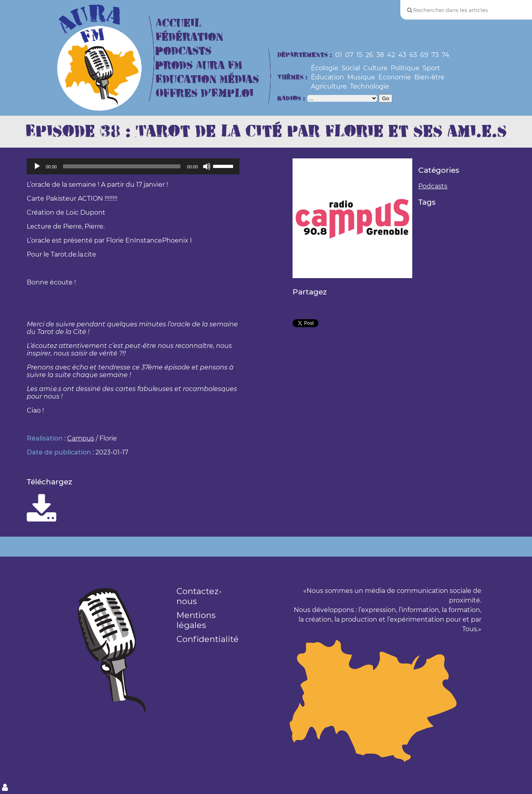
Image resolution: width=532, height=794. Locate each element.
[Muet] (207, 166)
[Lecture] (37, 166)
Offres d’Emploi (205, 94)
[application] (133, 166)
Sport (431, 68)
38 (380, 55)
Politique (405, 68)
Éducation (327, 77)
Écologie (325, 68)
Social (351, 68)
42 (391, 55)
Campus (81, 438)
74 (446, 55)
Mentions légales (196, 620)
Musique (361, 77)
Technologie (370, 86)
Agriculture (329, 86)
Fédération (189, 37)
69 (424, 55)
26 (369, 55)
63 (413, 55)
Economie (395, 77)
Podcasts (184, 51)
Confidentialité (208, 639)
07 (349, 55)
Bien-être (429, 77)
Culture (375, 68)
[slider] (122, 166)
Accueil (178, 23)
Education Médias (207, 80)
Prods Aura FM (199, 66)
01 (339, 55)
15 (359, 55)
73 (435, 55)
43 (402, 55)
